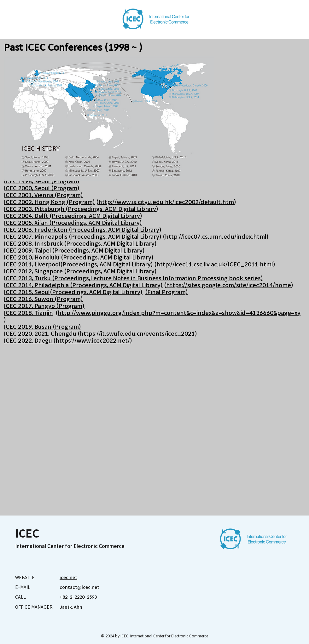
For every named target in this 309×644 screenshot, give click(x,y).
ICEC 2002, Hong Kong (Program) (49, 202)
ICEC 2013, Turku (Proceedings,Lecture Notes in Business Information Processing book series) (133, 278)
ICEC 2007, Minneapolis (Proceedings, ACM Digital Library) (83, 237)
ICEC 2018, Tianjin (28, 313)
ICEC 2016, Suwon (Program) (43, 299)
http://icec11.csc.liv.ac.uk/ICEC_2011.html (215, 265)
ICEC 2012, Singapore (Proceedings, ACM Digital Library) (80, 271)
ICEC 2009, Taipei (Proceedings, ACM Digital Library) (74, 251)
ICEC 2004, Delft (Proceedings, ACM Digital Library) (73, 216)
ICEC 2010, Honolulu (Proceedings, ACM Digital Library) (79, 258)
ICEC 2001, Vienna (29, 195)
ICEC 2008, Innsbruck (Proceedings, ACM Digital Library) (80, 244)
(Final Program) (166, 292)
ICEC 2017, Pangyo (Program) (44, 306)
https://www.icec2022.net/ (93, 341)
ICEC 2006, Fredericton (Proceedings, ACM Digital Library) (83, 230)
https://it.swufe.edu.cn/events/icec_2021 (137, 334)
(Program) (65, 188)
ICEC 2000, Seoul (27, 188)
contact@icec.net (79, 587)
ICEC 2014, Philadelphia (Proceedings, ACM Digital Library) (83, 285)
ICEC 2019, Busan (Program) (42, 327)
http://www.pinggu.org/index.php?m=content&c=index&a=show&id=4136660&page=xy (179, 313)
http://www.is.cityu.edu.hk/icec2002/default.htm (166, 202)
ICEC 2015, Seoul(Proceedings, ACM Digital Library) (73, 292)
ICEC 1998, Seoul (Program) (42, 181)
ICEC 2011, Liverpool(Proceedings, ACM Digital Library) (78, 265)
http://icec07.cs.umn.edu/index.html (216, 237)
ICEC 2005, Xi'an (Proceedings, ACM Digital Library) (73, 223)
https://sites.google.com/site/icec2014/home (229, 285)
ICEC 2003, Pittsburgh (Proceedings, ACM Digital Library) (81, 209)
